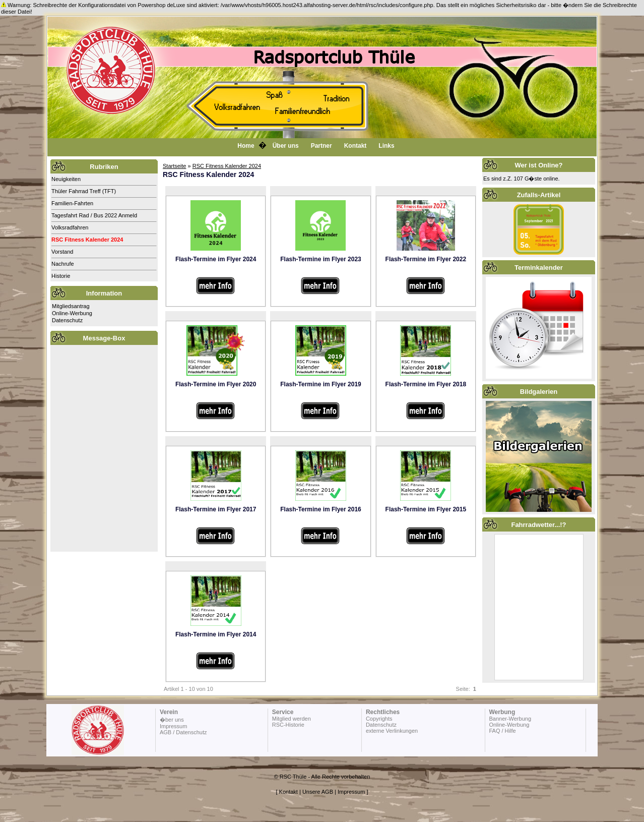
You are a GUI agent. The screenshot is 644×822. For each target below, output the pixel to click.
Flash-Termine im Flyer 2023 (321, 259)
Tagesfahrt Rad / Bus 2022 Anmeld (94, 215)
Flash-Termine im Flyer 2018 (426, 384)
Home (246, 146)
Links (386, 146)
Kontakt (356, 146)
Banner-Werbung (510, 719)
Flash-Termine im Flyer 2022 (426, 259)
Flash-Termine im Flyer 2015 (426, 509)
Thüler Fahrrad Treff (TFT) (84, 191)
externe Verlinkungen (392, 731)
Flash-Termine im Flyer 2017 (216, 509)
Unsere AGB (318, 792)
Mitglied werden (292, 719)
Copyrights (379, 719)
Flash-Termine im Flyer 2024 (216, 259)
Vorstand (62, 252)
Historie (61, 276)
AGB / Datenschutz (183, 732)
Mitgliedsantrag (71, 306)
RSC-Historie (288, 725)
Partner (321, 146)
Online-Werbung (72, 313)
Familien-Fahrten (72, 203)
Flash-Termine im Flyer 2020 (216, 384)
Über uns (286, 146)
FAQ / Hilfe (502, 731)
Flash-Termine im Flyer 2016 (321, 509)
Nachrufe (63, 264)
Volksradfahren (70, 227)
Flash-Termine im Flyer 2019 (321, 384)
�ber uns (172, 720)
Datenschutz (67, 320)
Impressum (173, 726)
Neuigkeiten (66, 179)
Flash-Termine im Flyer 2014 (216, 634)
